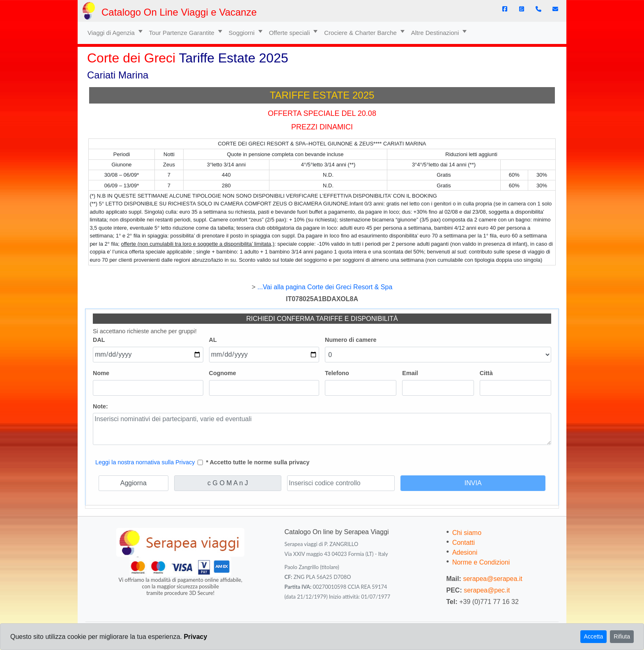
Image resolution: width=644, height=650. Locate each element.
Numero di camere (351, 340)
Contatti (463, 543)
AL (213, 340)
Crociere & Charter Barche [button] (361, 33)
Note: (100, 406)
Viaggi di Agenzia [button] (112, 33)
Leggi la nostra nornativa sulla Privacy (145, 462)
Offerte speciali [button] (290, 33)
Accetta (594, 636)
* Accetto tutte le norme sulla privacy (258, 462)
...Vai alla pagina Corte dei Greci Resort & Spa (325, 287)
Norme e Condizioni (481, 562)
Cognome (223, 373)
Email (410, 373)
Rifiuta (622, 636)
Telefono (337, 373)
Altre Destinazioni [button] (436, 33)
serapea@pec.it (487, 590)
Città (486, 373)
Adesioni (465, 552)
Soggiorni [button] (243, 33)
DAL (99, 340)
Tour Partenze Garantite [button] (183, 33)
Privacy (195, 637)
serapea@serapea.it (492, 579)
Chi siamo (467, 533)
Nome (101, 373)
